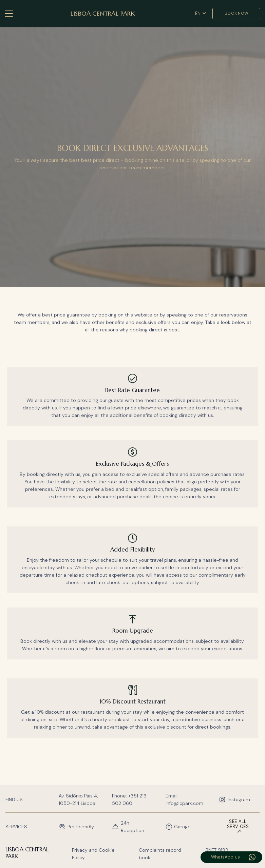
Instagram (239, 799)
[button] (9, 14)
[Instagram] (223, 799)
